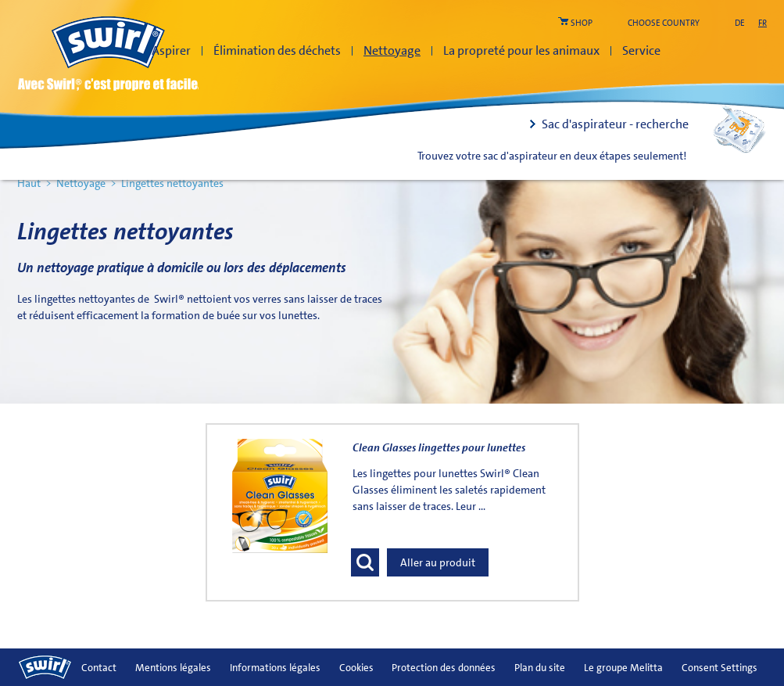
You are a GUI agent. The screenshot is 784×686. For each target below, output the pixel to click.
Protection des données (444, 668)
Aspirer (171, 50)
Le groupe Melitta (623, 668)
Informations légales (275, 668)
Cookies (356, 668)
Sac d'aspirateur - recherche (615, 124)
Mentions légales (173, 668)
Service (641, 50)
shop (582, 23)
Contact (99, 668)
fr (763, 23)
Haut (29, 183)
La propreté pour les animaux (521, 50)
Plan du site (540, 668)
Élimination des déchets (277, 50)
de (740, 23)
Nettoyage (392, 50)
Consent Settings (720, 668)
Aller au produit (438, 562)
